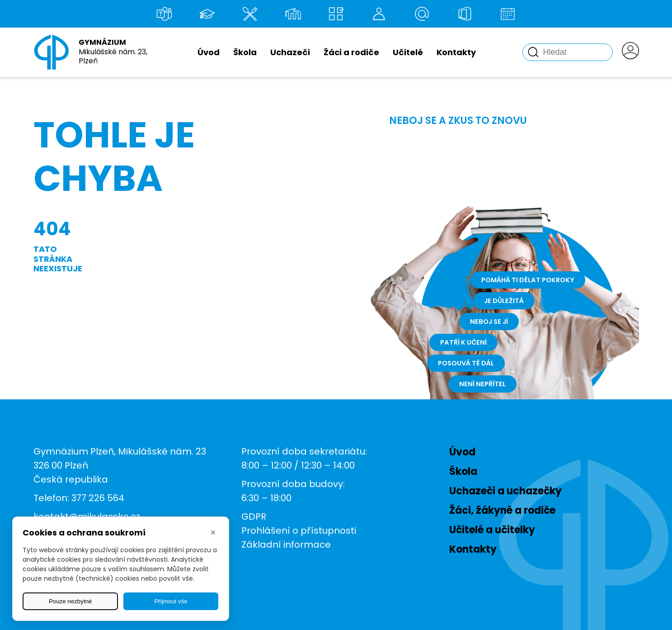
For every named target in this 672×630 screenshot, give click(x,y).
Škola (245, 52)
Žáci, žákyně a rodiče (502, 510)
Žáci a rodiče (351, 52)
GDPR (254, 516)
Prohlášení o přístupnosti (299, 531)
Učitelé (408, 52)
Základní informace (286, 545)
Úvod (209, 52)
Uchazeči (290, 52)
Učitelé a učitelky (492, 530)
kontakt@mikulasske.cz (87, 516)
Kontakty (456, 52)
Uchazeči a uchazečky (505, 491)
